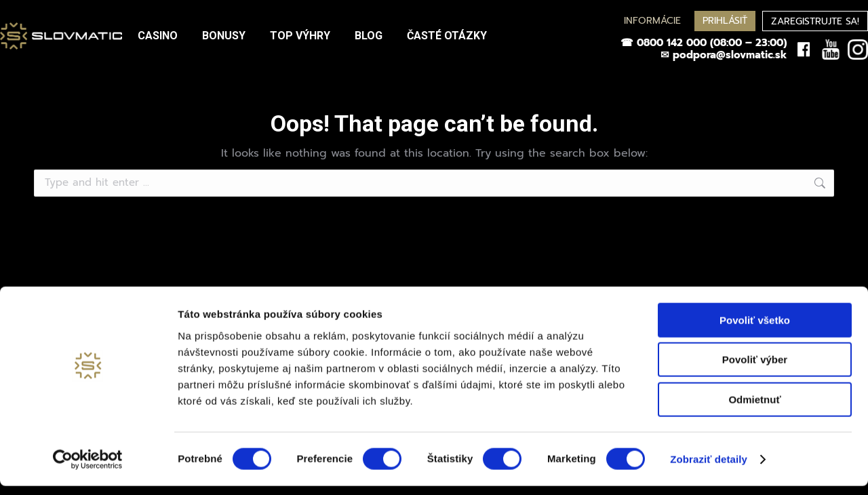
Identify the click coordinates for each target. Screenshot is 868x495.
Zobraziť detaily (709, 468)
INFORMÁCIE (652, 21)
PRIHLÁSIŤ (725, 21)
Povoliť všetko (755, 329)
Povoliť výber (755, 369)
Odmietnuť (754, 409)
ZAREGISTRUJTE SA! (815, 21)
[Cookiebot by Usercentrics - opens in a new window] (88, 469)
